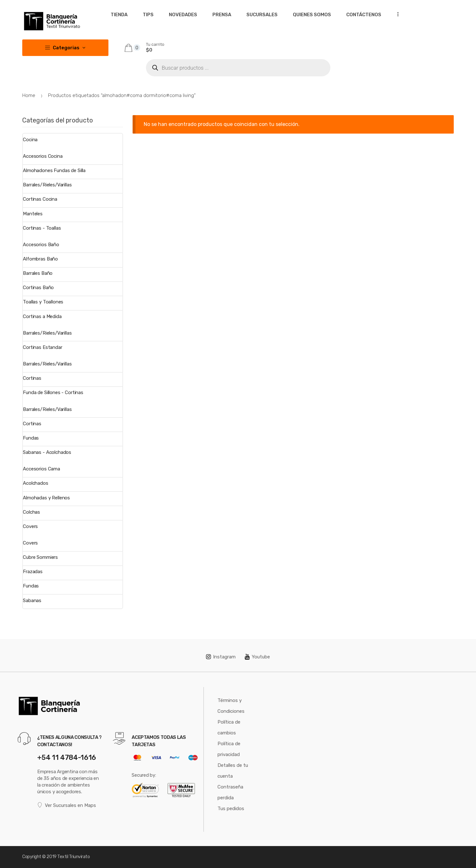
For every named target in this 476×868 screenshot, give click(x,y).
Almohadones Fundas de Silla (54, 170)
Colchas (31, 512)
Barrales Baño (38, 273)
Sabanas (32, 601)
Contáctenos (364, 15)
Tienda (119, 15)
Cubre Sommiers (40, 557)
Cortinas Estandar (42, 347)
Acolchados (36, 483)
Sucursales (262, 15)
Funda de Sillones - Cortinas (53, 392)
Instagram (221, 657)
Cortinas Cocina (40, 199)
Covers (30, 526)
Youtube (257, 657)
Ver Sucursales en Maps (67, 805)
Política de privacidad (229, 749)
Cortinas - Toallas (42, 228)
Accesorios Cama (41, 469)
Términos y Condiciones (231, 706)
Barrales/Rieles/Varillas (47, 185)
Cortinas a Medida (42, 316)
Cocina (30, 140)
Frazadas (33, 572)
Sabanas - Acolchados (47, 452)
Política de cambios (229, 727)
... (396, 14)
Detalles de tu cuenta (233, 771)
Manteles (33, 214)
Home (29, 95)
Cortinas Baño (38, 288)
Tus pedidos (231, 809)
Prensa (222, 15)
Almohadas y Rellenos (46, 498)
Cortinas (32, 378)
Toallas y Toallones (43, 302)
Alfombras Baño (40, 259)
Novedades (183, 15)
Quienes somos (312, 15)
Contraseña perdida (230, 792)
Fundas (31, 438)
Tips (148, 15)
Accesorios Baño (41, 245)
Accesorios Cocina (43, 156)
